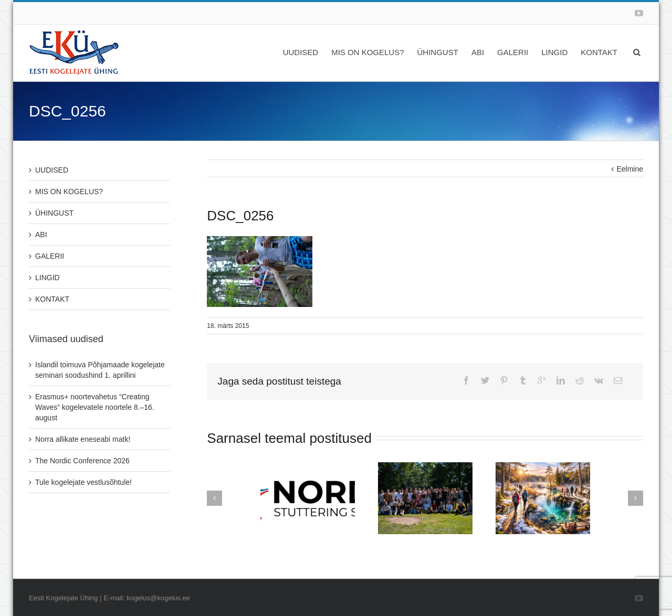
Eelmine (630, 169)
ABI (478, 52)
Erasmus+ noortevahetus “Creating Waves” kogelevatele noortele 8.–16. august (95, 407)
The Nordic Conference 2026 (82, 461)
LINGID (554, 52)
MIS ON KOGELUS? (367, 52)
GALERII (513, 52)
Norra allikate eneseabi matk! (83, 439)
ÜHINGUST (438, 52)
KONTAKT (599, 52)
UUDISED (301, 52)
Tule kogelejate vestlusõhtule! (83, 482)
